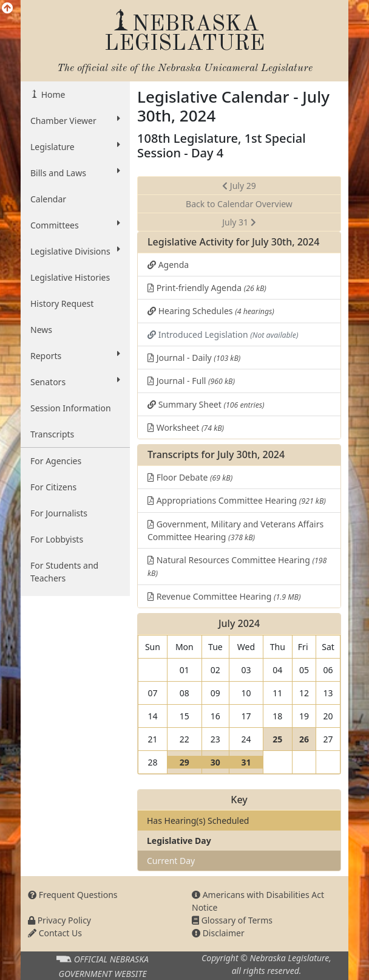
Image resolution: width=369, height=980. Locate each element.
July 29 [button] (239, 186)
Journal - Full (191, 381)
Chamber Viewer (75, 120)
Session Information (71, 408)
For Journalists (59, 513)
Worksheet (186, 427)
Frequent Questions (73, 895)
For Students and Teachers (64, 572)
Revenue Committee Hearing (224, 596)
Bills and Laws (75, 173)
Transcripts (52, 434)
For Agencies (56, 461)
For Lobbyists (57, 539)
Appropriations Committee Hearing (237, 500)
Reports (75, 355)
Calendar (48, 199)
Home (52, 94)
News (41, 330)
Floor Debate (190, 477)
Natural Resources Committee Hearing (237, 566)
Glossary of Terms (232, 920)
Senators (75, 382)
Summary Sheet (206, 404)
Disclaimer (218, 933)
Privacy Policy (59, 920)
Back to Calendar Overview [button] (239, 204)
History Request (62, 303)
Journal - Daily (194, 358)
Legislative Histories (70, 277)
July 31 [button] (239, 222)
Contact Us (55, 933)
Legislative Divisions (75, 251)
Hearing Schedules (211, 311)
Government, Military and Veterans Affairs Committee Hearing (235, 530)
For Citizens (53, 487)
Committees (75, 225)
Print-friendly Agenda (207, 288)
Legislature (75, 146)
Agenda (168, 265)
